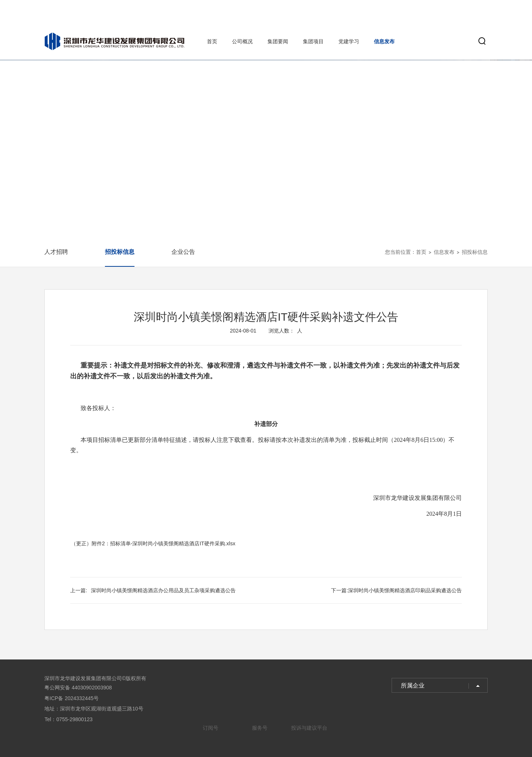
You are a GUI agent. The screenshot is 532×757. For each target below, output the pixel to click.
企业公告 (183, 252)
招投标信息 (120, 252)
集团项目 (313, 41)
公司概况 (242, 41)
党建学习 (349, 41)
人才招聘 (56, 252)
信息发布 (384, 41)
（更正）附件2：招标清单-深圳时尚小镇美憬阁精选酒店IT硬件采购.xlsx (153, 543)
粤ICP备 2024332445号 (71, 698)
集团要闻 (278, 41)
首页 (212, 41)
